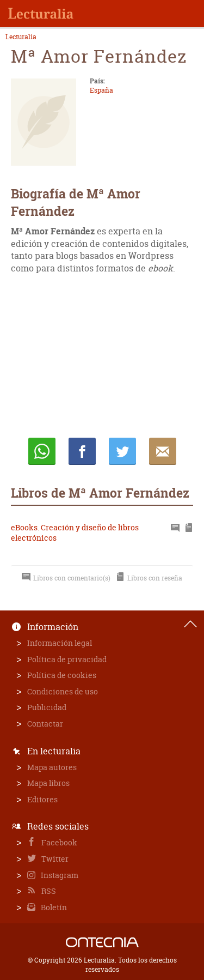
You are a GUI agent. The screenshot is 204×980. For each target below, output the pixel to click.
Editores (42, 799)
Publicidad (47, 707)
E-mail (163, 451)
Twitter (54, 859)
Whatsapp (42, 451)
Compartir (82, 451)
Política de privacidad (67, 659)
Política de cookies (62, 675)
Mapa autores (52, 767)
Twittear (122, 451)
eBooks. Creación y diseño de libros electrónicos (75, 533)
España (101, 90)
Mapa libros (48, 783)
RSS (48, 891)
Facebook (58, 842)
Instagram (59, 875)
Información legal (60, 643)
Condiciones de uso (63, 691)
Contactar (45, 724)
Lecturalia (21, 37)
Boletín (53, 907)
